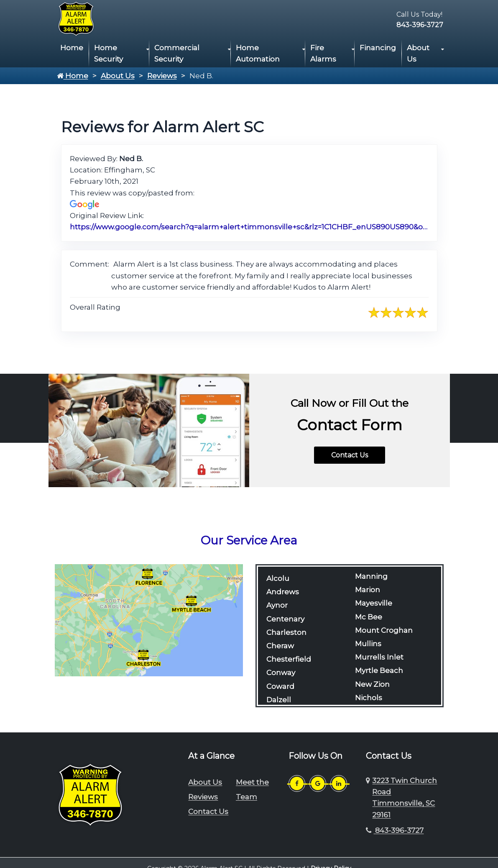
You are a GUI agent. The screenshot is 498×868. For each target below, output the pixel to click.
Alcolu (278, 578)
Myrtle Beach (379, 670)
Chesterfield (289, 659)
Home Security (109, 53)
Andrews (283, 592)
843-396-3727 (420, 25)
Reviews (162, 76)
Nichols (369, 698)
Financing (378, 48)
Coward (280, 686)
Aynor (277, 605)
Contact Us (350, 455)
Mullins (368, 644)
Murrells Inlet (379, 657)
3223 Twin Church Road (405, 798)
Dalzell (279, 700)
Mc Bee (369, 617)
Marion (368, 590)
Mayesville (374, 603)
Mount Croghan (384, 630)
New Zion (372, 684)
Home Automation (258, 53)
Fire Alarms (323, 53)
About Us (418, 53)
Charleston (286, 632)
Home (72, 48)
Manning (371, 576)
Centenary (285, 619)
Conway (281, 673)
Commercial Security (177, 53)
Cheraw (280, 646)
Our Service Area (249, 540)
